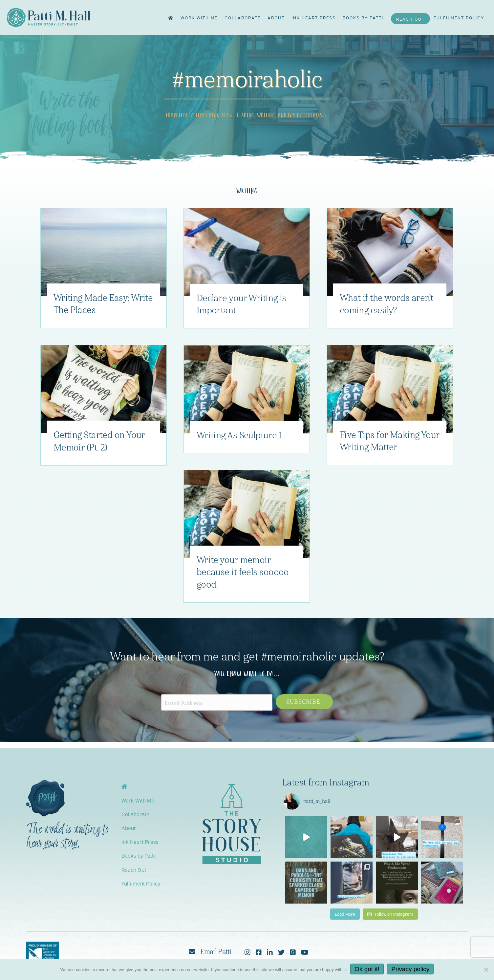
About (276, 17)
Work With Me (199, 17)
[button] (304, 702)
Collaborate (243, 17)
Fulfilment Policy (459, 17)
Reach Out (410, 19)
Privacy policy (410, 969)
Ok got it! (367, 969)
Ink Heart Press (314, 17)
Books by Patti (363, 17)
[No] (486, 970)
